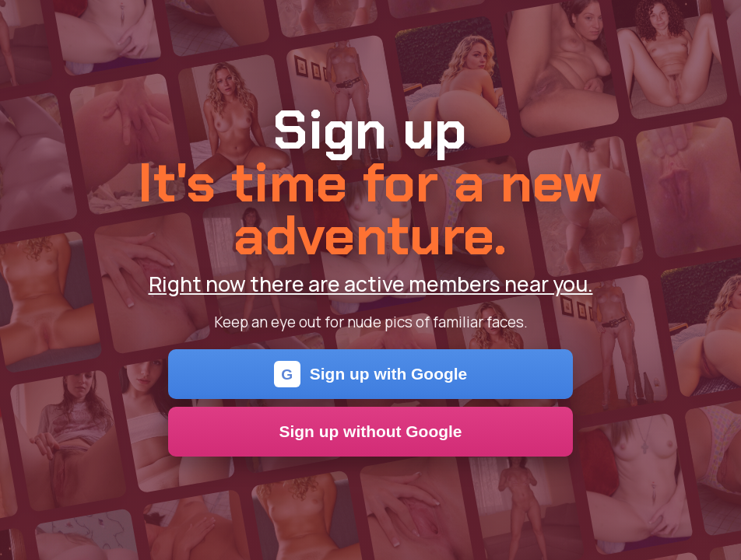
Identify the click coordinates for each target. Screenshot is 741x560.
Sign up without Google (371, 431)
